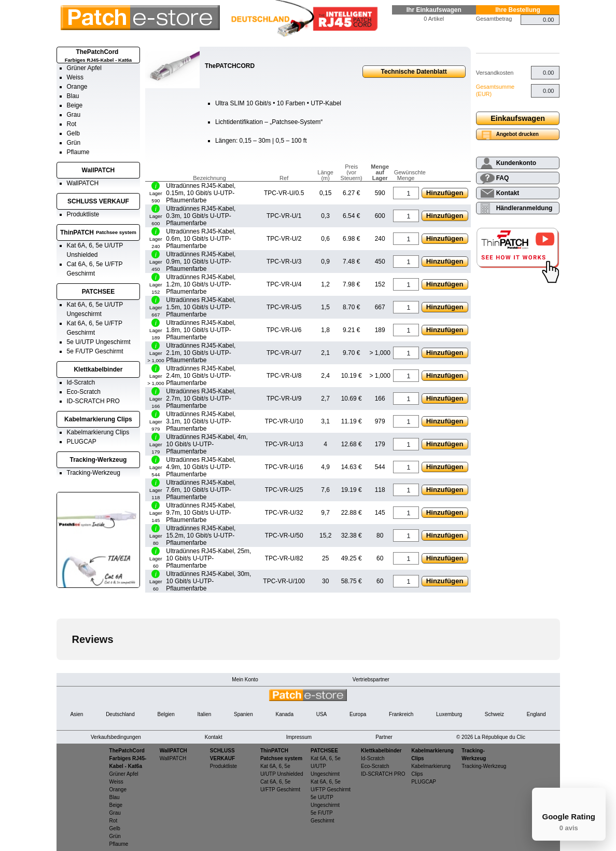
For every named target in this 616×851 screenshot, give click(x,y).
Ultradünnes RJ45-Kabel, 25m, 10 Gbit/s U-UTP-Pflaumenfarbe (208, 558)
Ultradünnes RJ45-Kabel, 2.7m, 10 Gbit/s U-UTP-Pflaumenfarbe (201, 399)
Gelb (73, 133)
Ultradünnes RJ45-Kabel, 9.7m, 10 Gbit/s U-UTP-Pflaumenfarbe (201, 513)
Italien (205, 714)
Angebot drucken (517, 134)
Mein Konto (245, 680)
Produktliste (83, 214)
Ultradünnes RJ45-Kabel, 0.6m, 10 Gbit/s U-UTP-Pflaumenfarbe (201, 239)
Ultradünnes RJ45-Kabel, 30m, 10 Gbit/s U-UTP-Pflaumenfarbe (208, 581)
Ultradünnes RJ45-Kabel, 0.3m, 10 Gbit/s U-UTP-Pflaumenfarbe (201, 216)
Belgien (166, 714)
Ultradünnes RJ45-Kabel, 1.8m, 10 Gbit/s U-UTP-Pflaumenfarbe (201, 330)
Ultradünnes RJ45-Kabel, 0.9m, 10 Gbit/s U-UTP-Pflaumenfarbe (201, 262)
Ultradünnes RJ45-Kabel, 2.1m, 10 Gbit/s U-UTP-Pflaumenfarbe (201, 353)
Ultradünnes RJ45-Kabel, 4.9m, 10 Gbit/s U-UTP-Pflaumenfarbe (201, 467)
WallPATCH (99, 170)
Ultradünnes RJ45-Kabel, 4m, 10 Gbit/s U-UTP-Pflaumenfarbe (207, 444)
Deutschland (120, 714)
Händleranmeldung (524, 208)
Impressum (299, 737)
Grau (74, 115)
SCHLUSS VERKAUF (98, 201)
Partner (384, 737)
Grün (74, 143)
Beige (75, 105)
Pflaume (78, 152)
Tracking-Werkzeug (99, 460)
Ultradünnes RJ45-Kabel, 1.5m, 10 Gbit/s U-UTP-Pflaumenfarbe (201, 307)
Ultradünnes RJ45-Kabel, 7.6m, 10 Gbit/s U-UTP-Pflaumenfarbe (201, 490)
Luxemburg (449, 714)
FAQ (503, 178)
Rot (72, 124)
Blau (73, 96)
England (536, 714)
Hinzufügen (445, 193)
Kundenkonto (516, 163)
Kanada (284, 714)
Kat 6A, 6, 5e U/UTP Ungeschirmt (326, 766)
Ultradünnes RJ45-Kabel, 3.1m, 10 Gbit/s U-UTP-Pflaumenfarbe (201, 421)
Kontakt (508, 193)
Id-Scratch (81, 382)
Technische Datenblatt (414, 72)
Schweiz (494, 714)
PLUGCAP (82, 442)
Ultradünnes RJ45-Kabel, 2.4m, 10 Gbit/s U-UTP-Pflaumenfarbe (201, 376)
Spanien (243, 714)
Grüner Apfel (84, 68)
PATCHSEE (99, 292)
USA (322, 714)
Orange (77, 87)
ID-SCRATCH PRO (93, 401)
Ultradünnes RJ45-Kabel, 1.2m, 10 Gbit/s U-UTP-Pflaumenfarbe (201, 284)
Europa (358, 714)
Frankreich (401, 714)
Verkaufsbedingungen (116, 737)
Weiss (75, 77)
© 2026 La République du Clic (491, 737)
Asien (76, 714)
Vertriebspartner (371, 680)
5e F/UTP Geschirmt (95, 351)
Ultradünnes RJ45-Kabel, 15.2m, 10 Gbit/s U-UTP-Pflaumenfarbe (201, 536)
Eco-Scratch (84, 392)
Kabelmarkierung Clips (98, 419)
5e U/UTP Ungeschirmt (99, 342)
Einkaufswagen (518, 118)
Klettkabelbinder (98, 369)
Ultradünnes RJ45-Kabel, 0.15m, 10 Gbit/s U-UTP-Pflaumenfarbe (201, 193)
